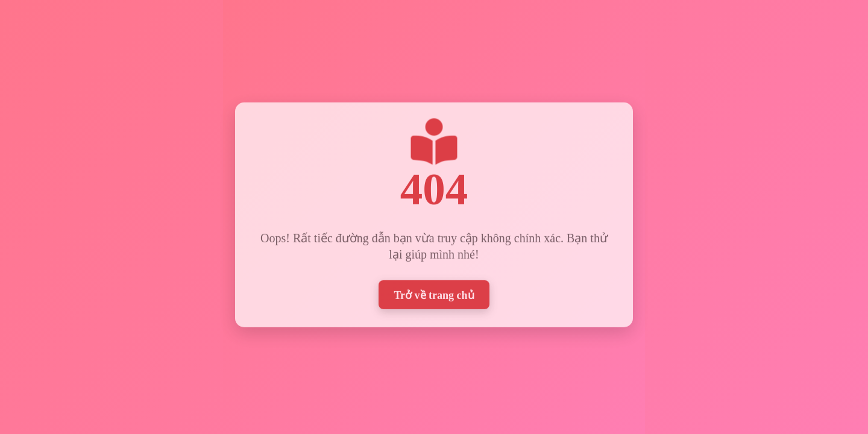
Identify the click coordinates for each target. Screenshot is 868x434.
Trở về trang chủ (434, 294)
